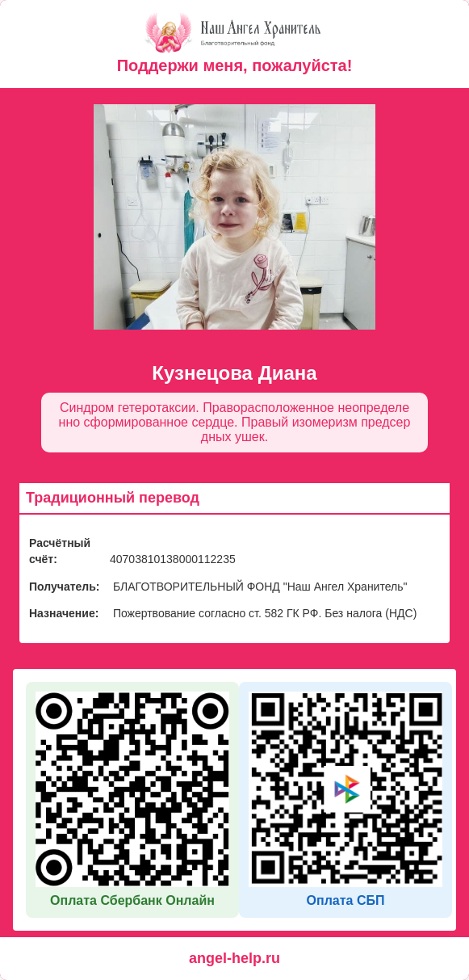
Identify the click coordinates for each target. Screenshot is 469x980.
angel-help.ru (234, 958)
